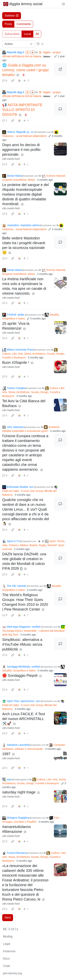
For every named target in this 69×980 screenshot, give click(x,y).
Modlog (8, 936)
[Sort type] (19, 44)
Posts (8, 24)
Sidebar (12, 16)
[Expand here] (60, 149)
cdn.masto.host (11, 159)
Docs (6, 959)
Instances (9, 951)
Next (8, 918)
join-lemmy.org (13, 973)
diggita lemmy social (23, 4)
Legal (7, 944)
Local (27, 34)
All (37, 34)
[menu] (63, 4)
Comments (24, 24)
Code (6, 966)
